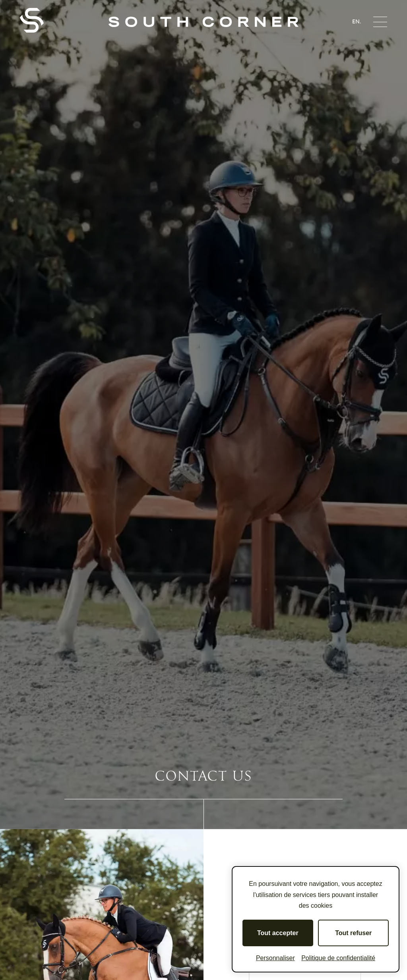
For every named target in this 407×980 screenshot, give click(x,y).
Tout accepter (278, 933)
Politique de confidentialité (338, 958)
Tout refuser (353, 933)
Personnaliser (275, 958)
